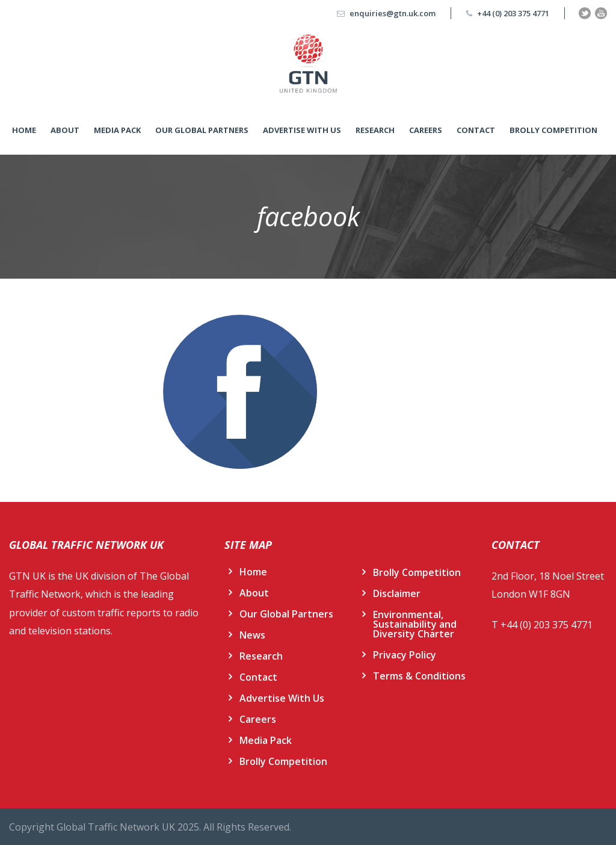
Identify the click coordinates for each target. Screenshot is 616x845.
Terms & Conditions (419, 676)
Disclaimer (397, 593)
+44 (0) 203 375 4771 (513, 13)
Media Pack (117, 130)
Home (24, 130)
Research (375, 130)
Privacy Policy (405, 655)
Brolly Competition (553, 130)
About (65, 130)
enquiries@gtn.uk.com (393, 13)
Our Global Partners (202, 130)
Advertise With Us (302, 130)
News (252, 635)
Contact (476, 130)
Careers (426, 130)
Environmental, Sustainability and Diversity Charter (415, 624)
